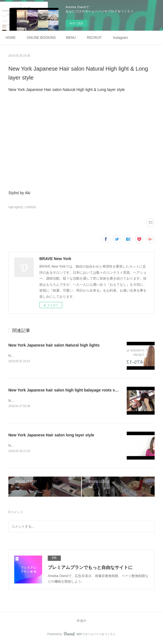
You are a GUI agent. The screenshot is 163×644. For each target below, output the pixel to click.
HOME (11, 38)
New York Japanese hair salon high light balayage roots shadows (69, 390)
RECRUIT (94, 38)
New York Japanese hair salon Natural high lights (54, 345)
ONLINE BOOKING (41, 38)
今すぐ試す (76, 23)
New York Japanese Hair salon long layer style (51, 435)
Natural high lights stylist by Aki (31, 356)
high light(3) (16, 207)
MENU (71, 38)
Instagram (120, 38)
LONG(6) (30, 207)
